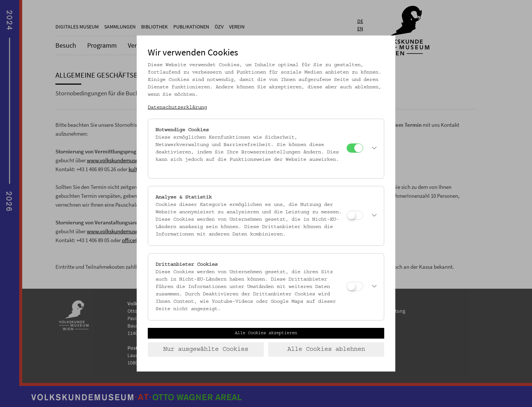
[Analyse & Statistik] (355, 215)
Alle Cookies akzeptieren (266, 333)
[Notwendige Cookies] (355, 148)
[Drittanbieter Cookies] (355, 286)
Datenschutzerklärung (177, 108)
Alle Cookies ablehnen (326, 349)
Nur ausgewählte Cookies (206, 349)
